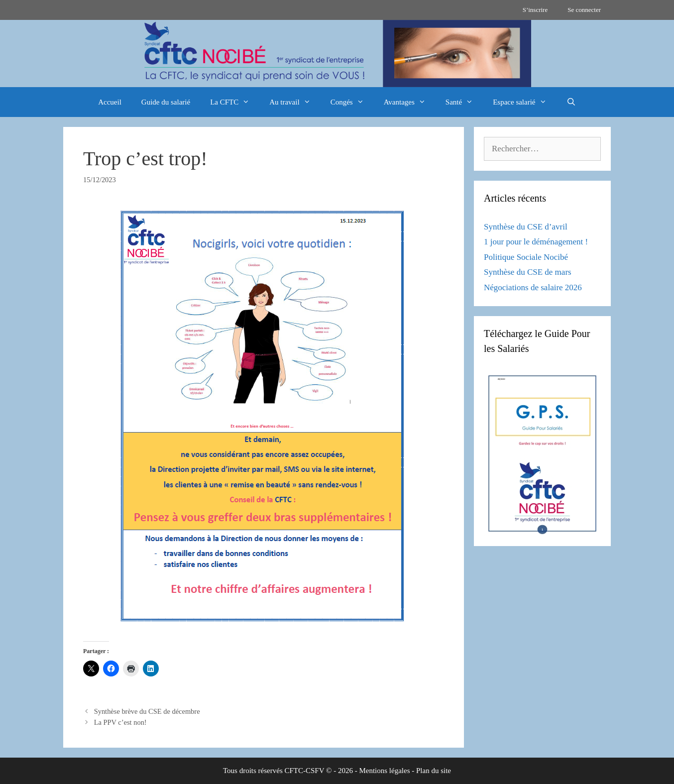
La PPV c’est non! (120, 722)
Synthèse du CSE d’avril (526, 227)
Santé (464, 102)
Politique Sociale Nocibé (526, 257)
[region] (337, 54)
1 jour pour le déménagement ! (536, 242)
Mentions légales (384, 771)
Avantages (410, 102)
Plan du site (434, 771)
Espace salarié (524, 102)
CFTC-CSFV (305, 771)
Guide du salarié (166, 102)
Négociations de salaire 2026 (533, 287)
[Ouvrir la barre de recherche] (571, 102)
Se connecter (584, 10)
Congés (352, 102)
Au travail (295, 102)
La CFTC (235, 102)
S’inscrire (535, 10)
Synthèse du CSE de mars (528, 272)
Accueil (110, 102)
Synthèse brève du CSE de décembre (147, 711)
